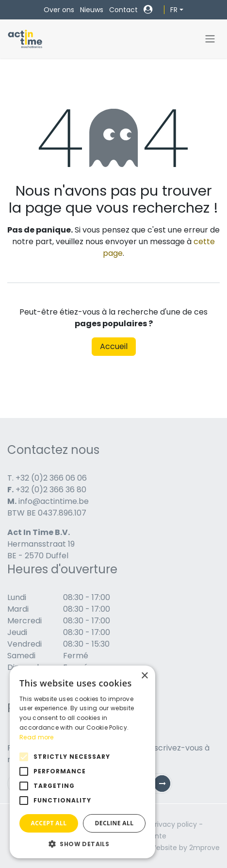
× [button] (144, 676)
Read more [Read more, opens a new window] (37, 737)
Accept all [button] (49, 823)
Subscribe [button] (166, 786)
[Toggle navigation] (210, 39)
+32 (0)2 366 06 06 (51, 478)
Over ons (59, 10)
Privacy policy (174, 824)
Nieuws (92, 10)
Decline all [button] (114, 823)
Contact (123, 10)
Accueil (114, 346)
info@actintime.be (54, 501)
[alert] (82, 762)
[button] (82, 844)
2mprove (204, 848)
